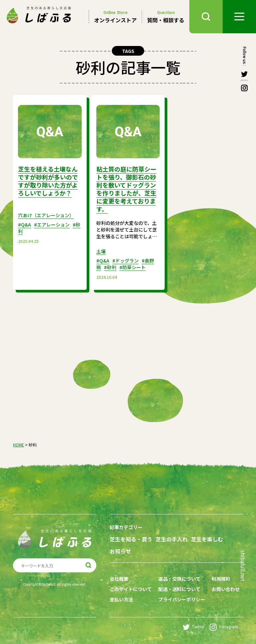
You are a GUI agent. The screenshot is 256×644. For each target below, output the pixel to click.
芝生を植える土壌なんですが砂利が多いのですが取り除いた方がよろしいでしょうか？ (48, 181)
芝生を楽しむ (207, 539)
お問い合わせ (226, 589)
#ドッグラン (125, 261)
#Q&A (24, 225)
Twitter (194, 627)
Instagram (224, 627)
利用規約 (221, 579)
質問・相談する (166, 17)
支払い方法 (121, 599)
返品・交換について (179, 579)
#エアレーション (52, 225)
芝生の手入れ (172, 539)
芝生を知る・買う (131, 539)
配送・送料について (179, 589)
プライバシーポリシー (182, 599)
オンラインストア (115, 17)
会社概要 (119, 579)
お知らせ (120, 551)
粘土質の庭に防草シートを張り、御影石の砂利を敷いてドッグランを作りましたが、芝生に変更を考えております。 (126, 189)
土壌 (101, 251)
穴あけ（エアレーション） (46, 215)
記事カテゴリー (126, 527)
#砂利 (110, 267)
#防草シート (132, 267)
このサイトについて (131, 589)
